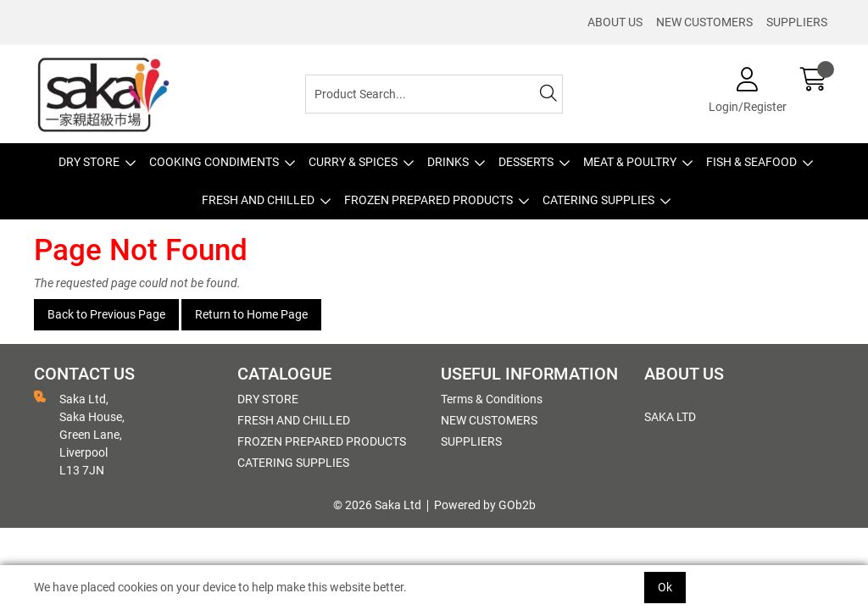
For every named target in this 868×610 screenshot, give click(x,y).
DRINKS (448, 162)
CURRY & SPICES (353, 162)
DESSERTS (526, 162)
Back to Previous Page (106, 314)
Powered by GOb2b (485, 505)
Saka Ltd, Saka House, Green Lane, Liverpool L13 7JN (79, 434)
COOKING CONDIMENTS (214, 162)
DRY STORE (89, 162)
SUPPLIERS (797, 22)
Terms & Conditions (492, 399)
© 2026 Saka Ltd (377, 505)
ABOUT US (615, 22)
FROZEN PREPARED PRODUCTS (428, 200)
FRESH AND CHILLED (258, 200)
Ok (665, 587)
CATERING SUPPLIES (598, 200)
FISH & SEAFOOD (751, 162)
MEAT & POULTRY (630, 162)
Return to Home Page (251, 314)
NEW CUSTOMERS (704, 22)
